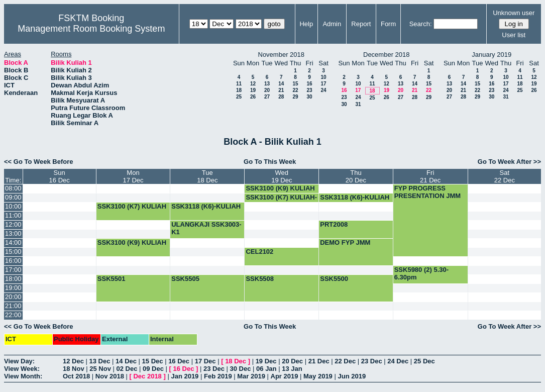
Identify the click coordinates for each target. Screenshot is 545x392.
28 (281, 97)
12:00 (13, 224)
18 (239, 90)
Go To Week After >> (509, 162)
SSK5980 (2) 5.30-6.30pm (421, 273)
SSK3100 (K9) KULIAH (280, 188)
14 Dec (126, 361)
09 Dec (153, 369)
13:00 (13, 233)
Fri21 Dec (430, 176)
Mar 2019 (251, 376)
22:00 (13, 315)
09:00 (13, 197)
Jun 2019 (352, 376)
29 (295, 97)
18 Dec (236, 361)
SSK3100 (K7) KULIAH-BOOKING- (281, 201)
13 (267, 84)
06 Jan (266, 369)
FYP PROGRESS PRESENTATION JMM (427, 192)
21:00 (13, 306)
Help (306, 24)
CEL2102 (259, 252)
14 (281, 84)
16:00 (13, 261)
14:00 (13, 242)
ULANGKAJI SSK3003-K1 (206, 228)
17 (323, 84)
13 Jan (292, 369)
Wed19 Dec (282, 176)
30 (309, 97)
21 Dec (319, 361)
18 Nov (74, 369)
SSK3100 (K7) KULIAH (132, 206)
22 (295, 90)
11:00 (13, 215)
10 (323, 77)
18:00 (13, 279)
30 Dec (241, 369)
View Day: (19, 361)
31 (358, 104)
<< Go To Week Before (39, 162)
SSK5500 (334, 279)
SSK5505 (185, 279)
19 (253, 90)
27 (267, 97)
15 (295, 84)
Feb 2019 (218, 376)
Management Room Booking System (91, 29)
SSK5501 (112, 279)
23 (309, 90)
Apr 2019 (285, 376)
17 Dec (205, 361)
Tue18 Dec (207, 176)
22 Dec (345, 361)
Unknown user (514, 13)
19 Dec (266, 361)
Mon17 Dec (133, 176)
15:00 (13, 252)
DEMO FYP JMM (345, 242)
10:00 (13, 206)
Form (388, 24)
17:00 (13, 270)
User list (514, 35)
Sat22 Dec (505, 176)
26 (253, 97)
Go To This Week (270, 162)
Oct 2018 (76, 376)
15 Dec (153, 361)
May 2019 (318, 376)
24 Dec (398, 361)
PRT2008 (334, 224)
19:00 (13, 288)
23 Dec (372, 361)
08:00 (13, 188)
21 (281, 90)
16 (309, 84)
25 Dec (424, 361)
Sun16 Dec (60, 176)
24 (323, 90)
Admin (332, 24)
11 (239, 84)
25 (239, 97)
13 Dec (100, 361)
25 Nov (100, 369)
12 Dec (73, 361)
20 (267, 90)
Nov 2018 (110, 376)
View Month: (23, 376)
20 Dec (292, 361)
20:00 (13, 297)
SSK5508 (260, 279)
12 (253, 84)
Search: (421, 24)
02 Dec (127, 369)
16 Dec (179, 361)
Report (361, 24)
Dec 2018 (147, 376)
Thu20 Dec (356, 176)
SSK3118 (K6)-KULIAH (355, 197)
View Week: (22, 369)
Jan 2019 (185, 376)
